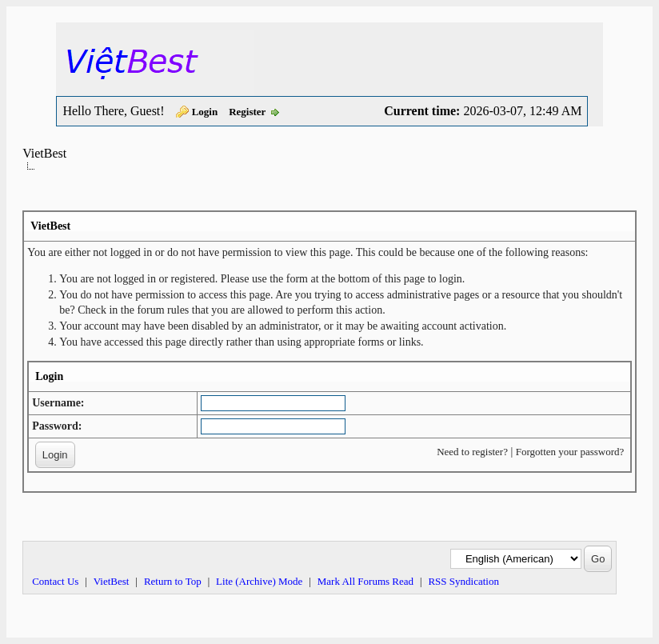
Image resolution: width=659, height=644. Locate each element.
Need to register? (472, 452)
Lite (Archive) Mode (259, 581)
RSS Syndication (463, 581)
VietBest (44, 153)
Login (205, 112)
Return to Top (173, 581)
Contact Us (55, 581)
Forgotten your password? (570, 452)
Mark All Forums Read (365, 581)
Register (247, 112)
